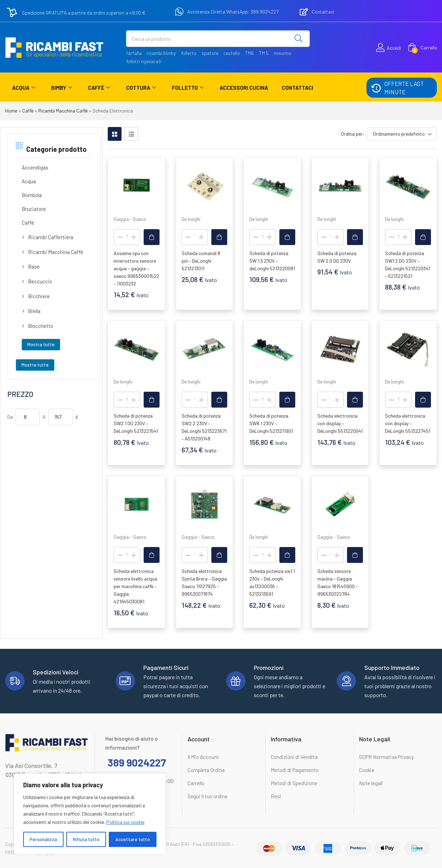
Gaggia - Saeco (130, 219)
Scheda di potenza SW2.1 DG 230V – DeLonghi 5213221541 (136, 423)
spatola (210, 53)
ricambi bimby (161, 53)
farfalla (134, 53)
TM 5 (264, 53)
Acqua (24, 88)
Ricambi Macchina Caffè (63, 111)
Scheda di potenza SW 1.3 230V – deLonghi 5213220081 (272, 261)
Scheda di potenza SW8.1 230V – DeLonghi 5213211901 (271, 423)
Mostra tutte (41, 344)
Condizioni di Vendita (294, 757)
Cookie (367, 770)
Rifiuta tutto (86, 839)
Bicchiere (39, 296)
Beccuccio (40, 281)
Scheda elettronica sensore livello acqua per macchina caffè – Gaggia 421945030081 (135, 586)
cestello (232, 53)
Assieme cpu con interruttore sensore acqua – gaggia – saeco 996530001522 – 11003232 (136, 268)
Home (11, 111)
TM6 (249, 53)
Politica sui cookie (125, 822)
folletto (189, 53)
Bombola (32, 195)
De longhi (191, 219)
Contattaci (297, 87)
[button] (422, 48)
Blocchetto (41, 326)
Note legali (371, 783)
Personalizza (43, 839)
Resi (276, 796)
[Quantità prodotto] (127, 237)
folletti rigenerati (144, 61)
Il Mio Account (203, 757)
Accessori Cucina (244, 87)
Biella (34, 311)
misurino (283, 53)
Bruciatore (34, 209)
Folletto (188, 88)
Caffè (99, 88)
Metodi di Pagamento (295, 770)
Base (34, 266)
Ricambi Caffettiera (51, 237)
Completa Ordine (206, 770)
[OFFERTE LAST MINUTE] (376, 88)
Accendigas (35, 167)
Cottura (141, 88)
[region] (90, 814)
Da (10, 417)
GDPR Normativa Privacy (387, 757)
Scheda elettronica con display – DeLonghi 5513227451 (408, 423)
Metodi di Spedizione (294, 783)
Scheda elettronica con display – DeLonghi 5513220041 (340, 423)
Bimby (62, 88)
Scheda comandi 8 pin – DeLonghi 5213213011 (201, 261)
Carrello (196, 783)
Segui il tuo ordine (208, 796)
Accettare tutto (133, 839)
